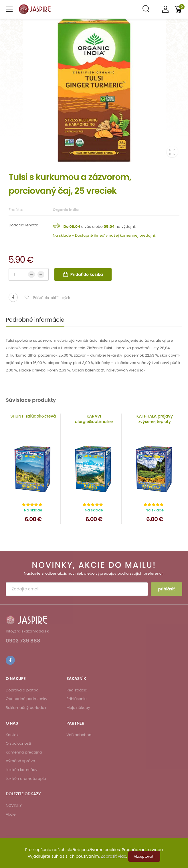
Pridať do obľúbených (49, 297)
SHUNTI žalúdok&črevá (33, 416)
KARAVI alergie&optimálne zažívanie (94, 422)
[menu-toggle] (9, 9)
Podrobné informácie (35, 320)
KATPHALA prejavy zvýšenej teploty (155, 419)
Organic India (66, 210)
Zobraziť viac (113, 856)
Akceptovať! (144, 856)
